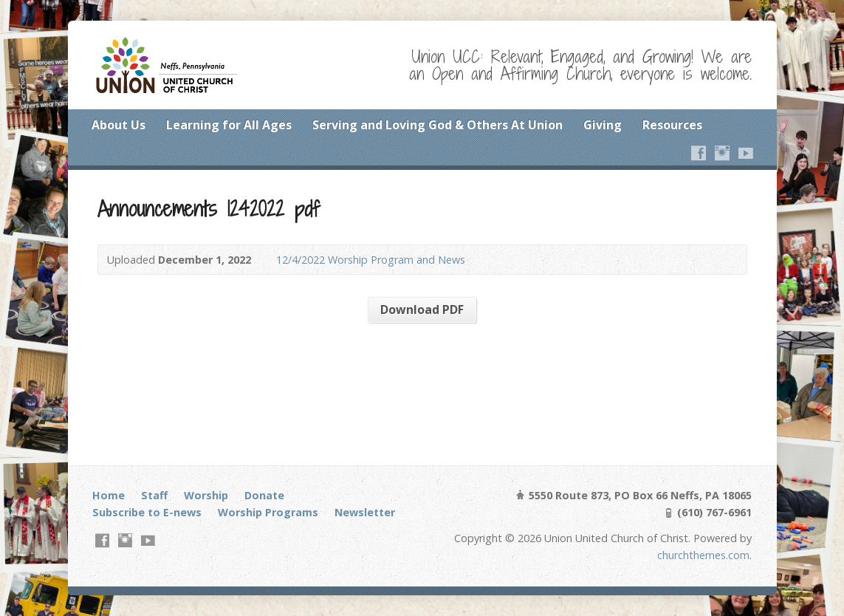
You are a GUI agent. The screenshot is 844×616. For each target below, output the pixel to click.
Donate (264, 495)
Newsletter (365, 512)
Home (109, 495)
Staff (154, 495)
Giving (603, 125)
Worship (206, 495)
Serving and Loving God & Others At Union (438, 125)
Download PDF (422, 309)
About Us (119, 125)
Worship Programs (268, 512)
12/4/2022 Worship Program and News (371, 260)
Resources (672, 125)
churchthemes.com (703, 555)
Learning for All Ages (229, 125)
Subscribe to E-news (147, 512)
